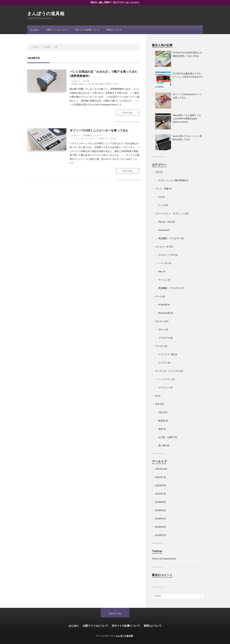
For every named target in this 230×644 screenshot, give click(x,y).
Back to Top (115, 613)
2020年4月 (161, 485)
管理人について (114, 30)
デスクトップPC (167, 255)
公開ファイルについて (57, 30)
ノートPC (163, 263)
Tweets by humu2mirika (164, 559)
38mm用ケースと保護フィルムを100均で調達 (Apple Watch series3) (187, 118)
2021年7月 (161, 477)
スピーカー (85, 138)
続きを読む (128, 112)
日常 (157, 404)
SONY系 (163, 305)
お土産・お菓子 (166, 437)
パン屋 (88, 84)
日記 (161, 412)
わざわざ (115, 84)
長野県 (108, 84)
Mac (160, 271)
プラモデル (164, 338)
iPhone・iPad (165, 222)
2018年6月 (161, 510)
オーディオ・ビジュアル (167, 371)
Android (162, 230)
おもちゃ (160, 321)
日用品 (101, 84)
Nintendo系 (164, 313)
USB (114, 138)
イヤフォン (164, 387)
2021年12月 (161, 469)
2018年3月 (161, 535)
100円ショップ (105, 138)
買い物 (86, 81)
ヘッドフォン (165, 379)
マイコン (163, 280)
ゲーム (158, 296)
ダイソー (94, 138)
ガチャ (162, 329)
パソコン (75, 138)
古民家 (74, 84)
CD (160, 197)
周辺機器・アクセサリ (93, 136)
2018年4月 (161, 527)
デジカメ (160, 346)
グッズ (162, 205)
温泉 (161, 429)
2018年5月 (161, 519)
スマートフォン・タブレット (170, 213)
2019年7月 (161, 494)
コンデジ (163, 363)
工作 (157, 172)
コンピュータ (162, 247)
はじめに (35, 30)
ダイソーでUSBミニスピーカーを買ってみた (99, 130)
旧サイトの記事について (87, 30)
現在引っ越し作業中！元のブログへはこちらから (115, 2)
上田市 (81, 84)
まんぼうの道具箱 (46, 13)
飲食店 (162, 421)
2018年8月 (161, 502)
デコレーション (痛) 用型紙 (172, 180)
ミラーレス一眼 (166, 354)
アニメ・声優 (162, 189)
